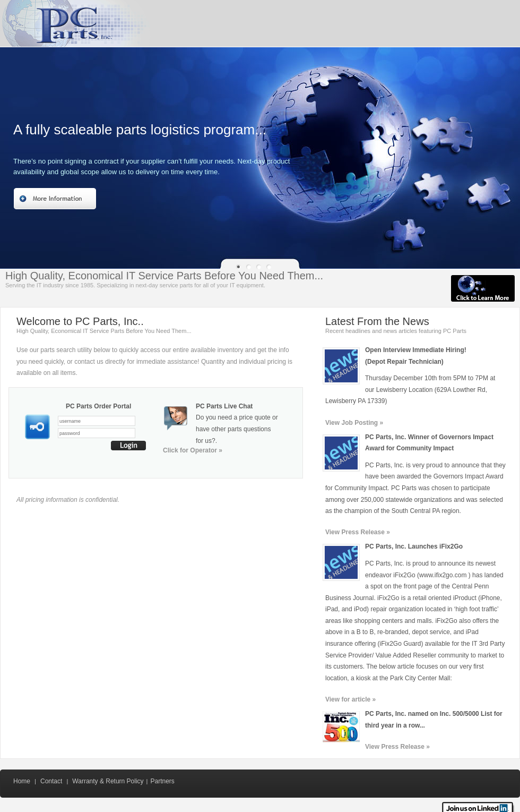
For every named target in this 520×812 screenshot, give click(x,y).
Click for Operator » (193, 450)
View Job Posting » (354, 423)
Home (22, 781)
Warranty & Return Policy (108, 781)
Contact (51, 781)
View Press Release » (358, 532)
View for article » (350, 699)
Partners (162, 781)
